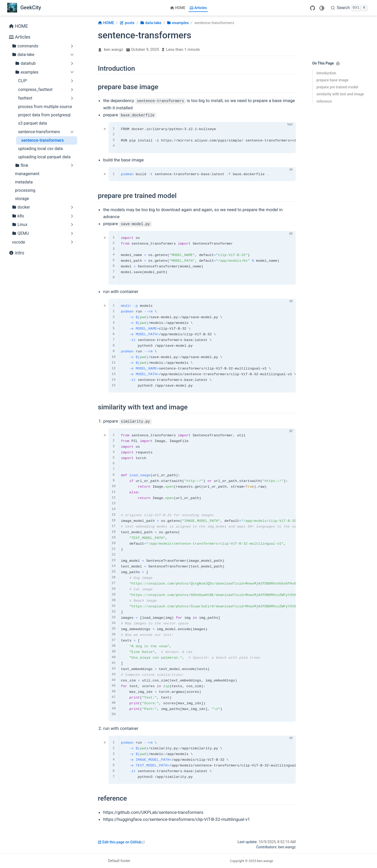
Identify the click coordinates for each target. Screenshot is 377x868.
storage (22, 199)
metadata (24, 182)
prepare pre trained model (337, 87)
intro (16, 253)
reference (324, 101)
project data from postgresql (44, 115)
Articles (198, 8)
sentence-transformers (42, 140)
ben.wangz (113, 49)
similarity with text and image (340, 94)
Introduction (326, 73)
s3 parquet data (32, 123)
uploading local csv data (40, 149)
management (27, 174)
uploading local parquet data (44, 157)
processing (25, 190)
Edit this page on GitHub (122, 842)
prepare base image (332, 80)
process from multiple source (45, 107)
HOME (178, 8)
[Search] (349, 8)
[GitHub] (313, 8)
